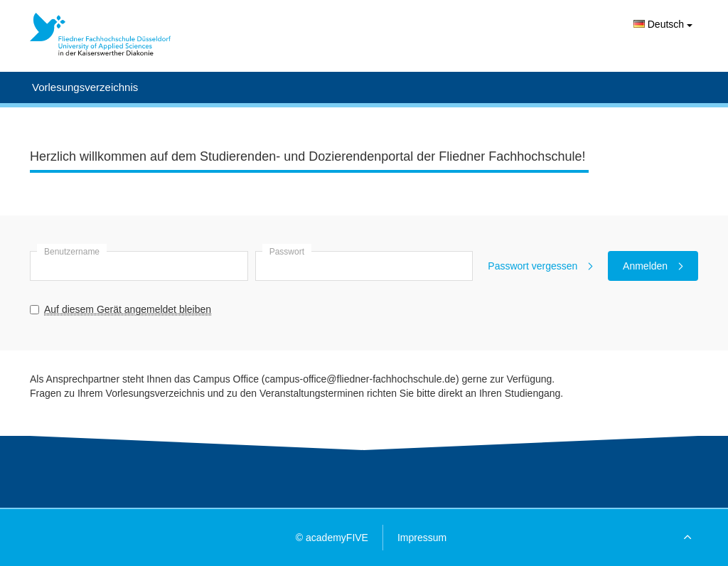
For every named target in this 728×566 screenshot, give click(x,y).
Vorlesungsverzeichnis (85, 87)
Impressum (422, 538)
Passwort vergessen (540, 266)
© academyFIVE (332, 538)
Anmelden (653, 266)
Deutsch (663, 24)
